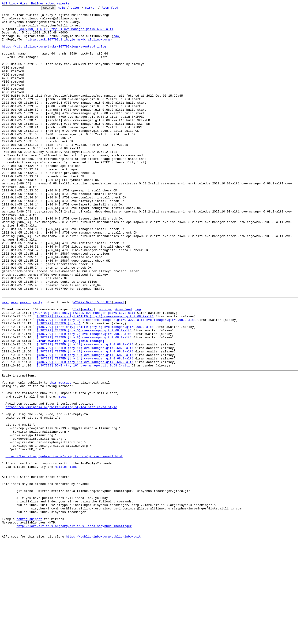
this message (60, 455)
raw (116, 42)
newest (119, 360)
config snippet (29, 618)
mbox (62, 472)
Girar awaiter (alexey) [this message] (70, 407)
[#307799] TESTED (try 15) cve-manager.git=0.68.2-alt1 (85, 432)
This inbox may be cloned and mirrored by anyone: (46, 576)
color (82, 9)
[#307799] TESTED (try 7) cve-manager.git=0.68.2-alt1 (84, 398)
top (138, 369)
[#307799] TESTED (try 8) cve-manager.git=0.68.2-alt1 (84, 402)
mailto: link (66, 556)
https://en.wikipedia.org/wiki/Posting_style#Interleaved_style (61, 485)
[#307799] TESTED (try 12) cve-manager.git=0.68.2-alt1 (85, 419)
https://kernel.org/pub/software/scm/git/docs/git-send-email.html (64, 544)
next (6, 360)
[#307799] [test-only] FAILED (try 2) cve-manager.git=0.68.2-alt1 (95, 377)
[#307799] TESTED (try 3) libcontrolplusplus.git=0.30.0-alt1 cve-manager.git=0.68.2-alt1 (116, 381)
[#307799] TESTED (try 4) (58, 386)
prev (15, 360)
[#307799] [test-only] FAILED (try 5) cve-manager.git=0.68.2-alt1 (95, 390)
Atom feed (117, 9)
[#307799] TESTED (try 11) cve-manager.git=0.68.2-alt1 (85, 415)
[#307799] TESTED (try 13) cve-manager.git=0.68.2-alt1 (85, 424)
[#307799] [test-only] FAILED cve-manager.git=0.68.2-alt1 (84, 373)
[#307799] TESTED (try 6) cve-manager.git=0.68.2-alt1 (84, 394)
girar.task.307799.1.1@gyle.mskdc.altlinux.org (69, 46)
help (69, 9)
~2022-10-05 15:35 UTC (92, 360)
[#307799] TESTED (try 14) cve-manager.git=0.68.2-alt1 (85, 428)
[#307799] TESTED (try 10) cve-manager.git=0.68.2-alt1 (85, 411)
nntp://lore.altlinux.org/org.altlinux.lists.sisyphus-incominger (74, 626)
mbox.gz (105, 369)
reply (38, 360)
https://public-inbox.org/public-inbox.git (103, 639)
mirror (98, 9)
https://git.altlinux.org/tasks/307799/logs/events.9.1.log (54, 55)
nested (88, 369)
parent (26, 360)
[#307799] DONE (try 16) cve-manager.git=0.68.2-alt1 (83, 436)
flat (77, 369)
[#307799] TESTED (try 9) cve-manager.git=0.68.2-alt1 (66, 34)
